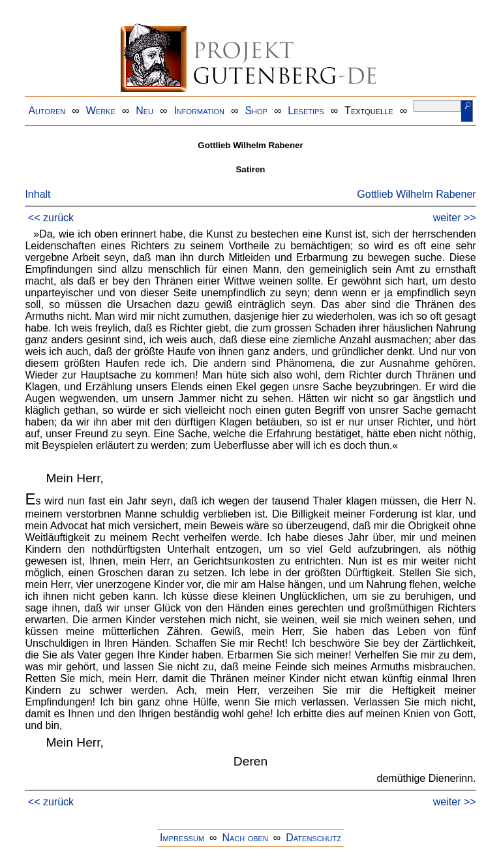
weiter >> (455, 218)
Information (199, 111)
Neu (144, 111)
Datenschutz (313, 838)
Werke (101, 111)
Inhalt (38, 194)
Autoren (47, 111)
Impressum (182, 838)
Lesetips (306, 111)
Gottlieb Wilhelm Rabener (416, 194)
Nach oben (245, 838)
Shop (256, 111)
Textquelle (369, 111)
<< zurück (51, 218)
